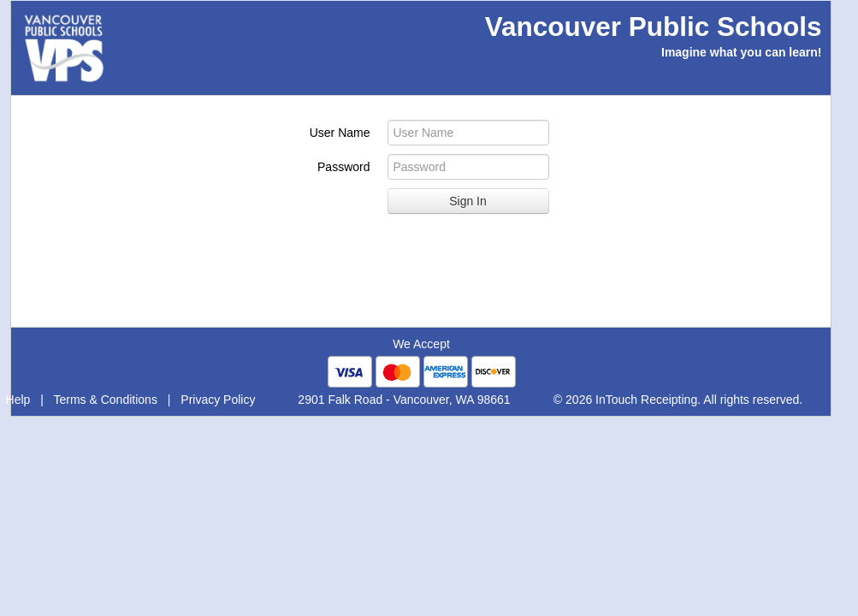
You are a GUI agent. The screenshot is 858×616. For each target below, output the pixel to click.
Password (343, 167)
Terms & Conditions (106, 400)
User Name (340, 133)
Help (18, 400)
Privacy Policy (218, 400)
